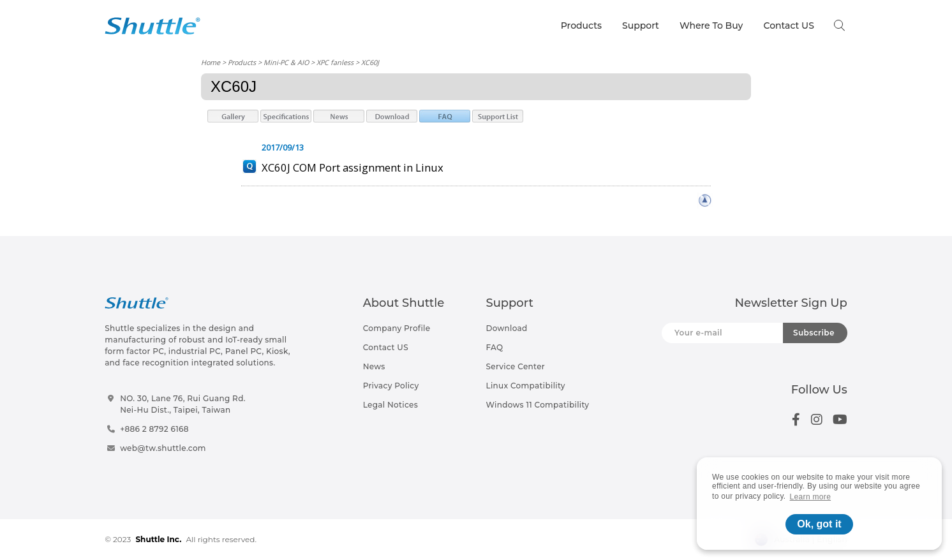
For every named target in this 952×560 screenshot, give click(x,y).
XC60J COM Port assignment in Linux (353, 167)
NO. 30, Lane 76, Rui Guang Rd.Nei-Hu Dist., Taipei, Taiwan (183, 404)
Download (506, 328)
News (374, 366)
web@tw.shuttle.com (163, 448)
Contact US (788, 26)
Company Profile (397, 328)
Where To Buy (711, 26)
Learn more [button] (811, 497)
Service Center (515, 366)
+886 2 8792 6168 (154, 429)
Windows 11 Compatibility (537, 405)
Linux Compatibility (525, 386)
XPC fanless (335, 62)
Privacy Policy (391, 386)
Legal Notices (390, 405)
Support (641, 26)
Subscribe (814, 333)
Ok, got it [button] (819, 524)
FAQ (494, 347)
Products (581, 26)
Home (211, 62)
